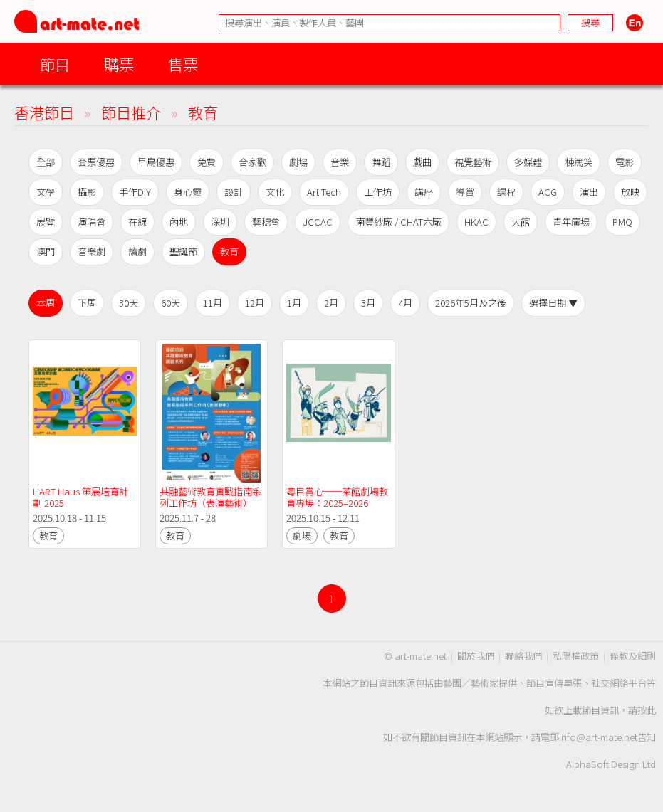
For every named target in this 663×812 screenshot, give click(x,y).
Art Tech (324, 192)
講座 (424, 192)
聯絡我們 (523, 656)
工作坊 (378, 192)
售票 (183, 64)
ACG (548, 192)
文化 (275, 192)
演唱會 (92, 222)
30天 (129, 303)
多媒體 (528, 162)
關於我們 (476, 656)
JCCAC (318, 222)
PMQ (622, 222)
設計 (234, 192)
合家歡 (252, 162)
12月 (255, 303)
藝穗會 (266, 222)
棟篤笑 (579, 162)
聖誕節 (183, 252)
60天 (171, 303)
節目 (55, 64)
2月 (331, 303)
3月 (368, 303)
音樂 (340, 162)
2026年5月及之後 (471, 303)
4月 (405, 303)
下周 (87, 303)
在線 (137, 222)
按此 (647, 710)
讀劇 (137, 252)
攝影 (87, 192)
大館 (521, 222)
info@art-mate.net (598, 737)
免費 (207, 162)
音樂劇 (92, 252)
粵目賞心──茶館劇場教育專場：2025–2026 (337, 497)
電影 (625, 162)
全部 (46, 162)
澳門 (46, 252)
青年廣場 (571, 222)
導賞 (465, 192)
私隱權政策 (576, 656)
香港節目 (44, 112)
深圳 (220, 222)
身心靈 (188, 192)
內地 (179, 222)
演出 (589, 192)
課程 (506, 192)
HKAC (476, 222)
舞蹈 (381, 162)
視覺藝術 (473, 162)
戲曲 (422, 162)
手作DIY (135, 192)
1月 (294, 303)
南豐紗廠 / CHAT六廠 (398, 222)
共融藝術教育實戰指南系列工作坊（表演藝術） (210, 497)
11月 (213, 303)
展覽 (46, 222)
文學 (46, 192)
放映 (630, 192)
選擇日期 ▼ (553, 303)
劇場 (298, 162)
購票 (119, 64)
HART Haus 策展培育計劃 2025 (80, 497)
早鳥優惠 (156, 162)
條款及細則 (633, 656)
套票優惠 (96, 162)
